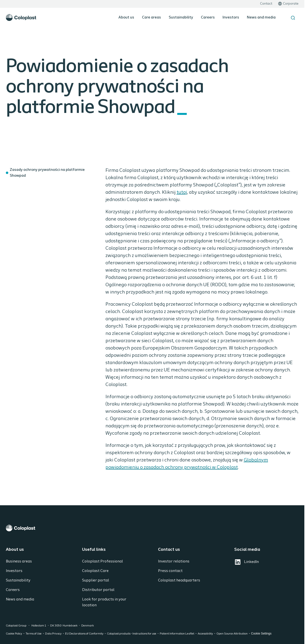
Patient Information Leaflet (177, 634)
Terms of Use (34, 634)
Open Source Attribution (232, 634)
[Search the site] (293, 18)
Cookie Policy (14, 634)
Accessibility (205, 634)
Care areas (151, 18)
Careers (208, 18)
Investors (231, 18)
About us (126, 18)
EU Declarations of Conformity (84, 634)
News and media (261, 18)
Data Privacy (53, 634)
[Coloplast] (152, 528)
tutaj (182, 193)
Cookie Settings (261, 634)
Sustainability (181, 18)
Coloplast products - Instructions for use (132, 634)
